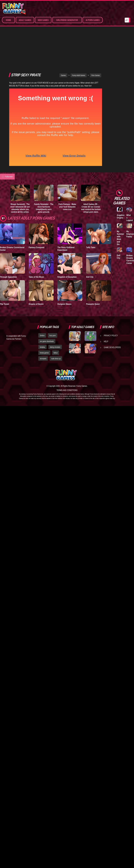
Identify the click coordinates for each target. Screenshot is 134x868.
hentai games (44, 315)
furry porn (53, 298)
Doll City (90, 240)
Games (63, 38)
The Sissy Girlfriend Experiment (66, 211)
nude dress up (56, 321)
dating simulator (55, 310)
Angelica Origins (121, 216)
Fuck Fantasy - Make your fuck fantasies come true (67, 169)
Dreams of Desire (36, 267)
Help (106, 304)
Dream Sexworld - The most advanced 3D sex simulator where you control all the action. (20, 171)
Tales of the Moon (36, 240)
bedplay (42, 310)
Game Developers (112, 310)
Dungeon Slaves (64, 267)
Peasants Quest (93, 267)
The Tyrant (5, 267)
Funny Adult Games (79, 38)
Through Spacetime (8, 240)
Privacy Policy (111, 298)
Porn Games (96, 38)
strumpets (43, 321)
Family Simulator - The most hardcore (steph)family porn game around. (44, 171)
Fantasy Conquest (37, 210)
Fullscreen (7, 139)
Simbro (42, 298)
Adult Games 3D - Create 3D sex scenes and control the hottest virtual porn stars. (91, 171)
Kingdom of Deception (67, 240)
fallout (56, 315)
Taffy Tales (91, 210)
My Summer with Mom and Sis (120, 238)
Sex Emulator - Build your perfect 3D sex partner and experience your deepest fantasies (124, 165)
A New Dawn (120, 69)
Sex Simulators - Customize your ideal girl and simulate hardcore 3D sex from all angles (124, 133)
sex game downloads (47, 304)
